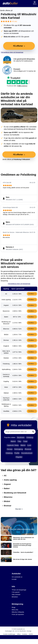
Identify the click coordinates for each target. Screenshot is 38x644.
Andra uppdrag (10, 480)
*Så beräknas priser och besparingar (12, 52)
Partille (17, 453)
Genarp (10, 449)
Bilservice (7, 497)
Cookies (25, 634)
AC (4, 476)
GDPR (31, 634)
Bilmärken (15, 597)
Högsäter (19, 457)
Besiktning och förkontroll (14, 493)
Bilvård (6, 501)
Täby (19, 441)
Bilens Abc (15, 610)
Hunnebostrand (27, 453)
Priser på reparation (18, 614)
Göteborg (30, 437)
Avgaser (7, 484)
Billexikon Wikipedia (18, 612)
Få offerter (32, 294)
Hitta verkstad (16, 595)
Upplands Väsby (13, 445)
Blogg (14, 607)
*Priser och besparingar (19, 590)
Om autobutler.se (17, 577)
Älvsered (28, 449)
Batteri (6, 488)
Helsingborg (19, 449)
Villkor (19, 634)
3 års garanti (16, 592)
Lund (29, 445)
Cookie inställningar (9, 634)
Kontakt (14, 579)
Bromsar (7, 506)
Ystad (25, 441)
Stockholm (21, 437)
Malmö (13, 441)
